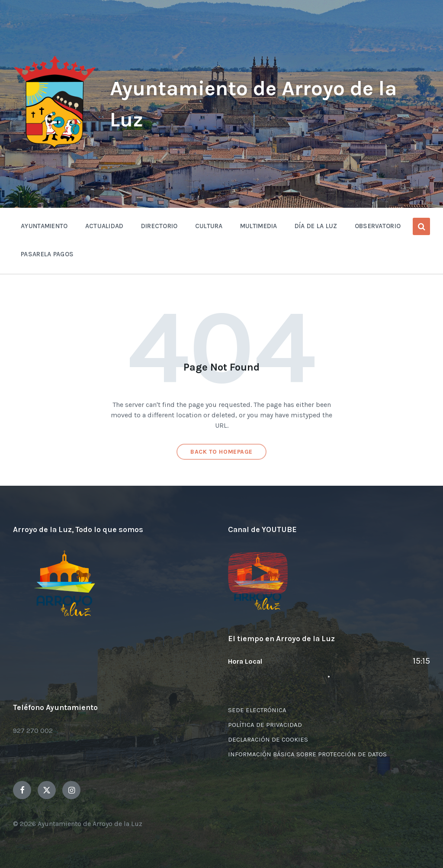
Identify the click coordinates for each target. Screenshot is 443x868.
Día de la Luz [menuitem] (316, 226)
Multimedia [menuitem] (259, 226)
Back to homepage (221, 452)
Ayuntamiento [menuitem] (44, 226)
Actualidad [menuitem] (104, 226)
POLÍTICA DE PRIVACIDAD (265, 725)
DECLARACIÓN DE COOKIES (268, 739)
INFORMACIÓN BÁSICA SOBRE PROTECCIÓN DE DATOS (307, 754)
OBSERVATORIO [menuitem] (378, 226)
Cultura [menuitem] (209, 226)
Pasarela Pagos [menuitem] (47, 254)
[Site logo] (55, 148)
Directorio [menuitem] (159, 226)
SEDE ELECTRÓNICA (257, 710)
